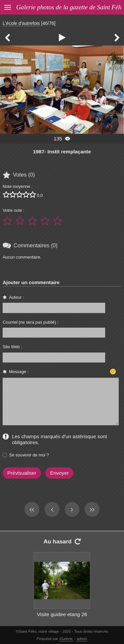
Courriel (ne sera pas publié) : (31, 322)
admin (82, 639)
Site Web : (12, 347)
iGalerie (66, 639)
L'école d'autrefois (21, 23)
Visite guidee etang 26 (62, 614)
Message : (19, 372)
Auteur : (16, 297)
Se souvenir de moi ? (29, 455)
